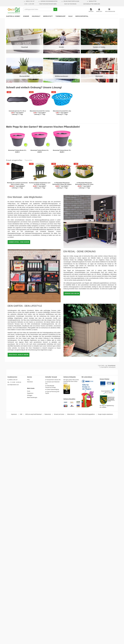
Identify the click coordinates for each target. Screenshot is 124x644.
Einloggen (30, 395)
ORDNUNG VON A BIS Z (72, 293)
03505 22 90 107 (13, 380)
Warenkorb (30, 382)
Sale (70, 16)
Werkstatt (48, 16)
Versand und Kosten (59, 414)
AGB (21, 414)
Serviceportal (82, 16)
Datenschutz (48, 414)
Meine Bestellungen (32, 397)
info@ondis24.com (14, 385)
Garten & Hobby (13, 16)
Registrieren (30, 393)
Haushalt (36, 16)
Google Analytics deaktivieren (105, 414)
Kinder (26, 16)
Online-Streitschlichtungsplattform (86, 414)
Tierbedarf (61, 16)
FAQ (28, 380)
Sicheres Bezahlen (69, 399)
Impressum (14, 414)
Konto (29, 391)
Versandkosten (112, 366)
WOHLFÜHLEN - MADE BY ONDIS (19, 355)
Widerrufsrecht (71, 414)
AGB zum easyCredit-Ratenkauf (33, 414)
